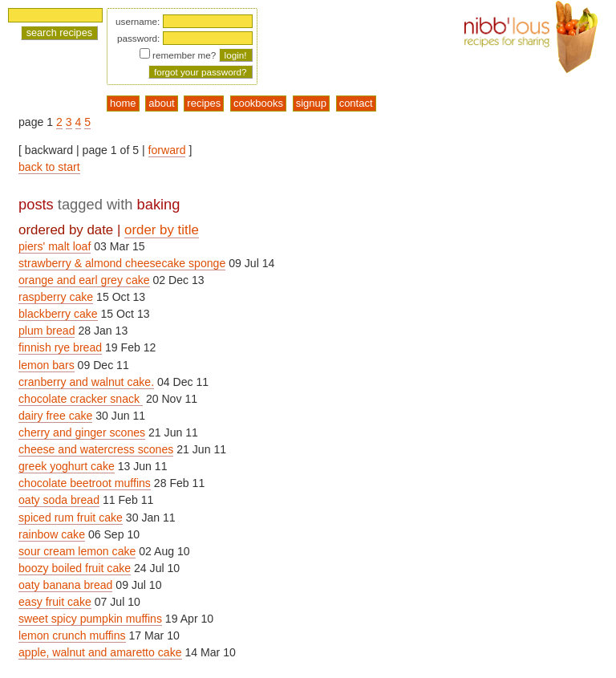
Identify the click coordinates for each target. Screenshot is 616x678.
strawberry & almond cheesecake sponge (122, 263)
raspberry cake (56, 297)
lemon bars (47, 365)
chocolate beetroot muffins (85, 483)
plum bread (47, 331)
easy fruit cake (55, 602)
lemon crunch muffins (72, 635)
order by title (162, 230)
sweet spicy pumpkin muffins (90, 619)
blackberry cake (58, 314)
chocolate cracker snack (81, 399)
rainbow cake (52, 534)
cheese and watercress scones (96, 449)
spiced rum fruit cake (71, 518)
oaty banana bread (65, 585)
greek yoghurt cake (67, 466)
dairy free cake (55, 416)
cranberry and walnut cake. (86, 382)
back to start (49, 167)
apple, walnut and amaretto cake (100, 652)
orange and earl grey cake (84, 280)
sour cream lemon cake (77, 551)
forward (167, 150)
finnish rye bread (60, 347)
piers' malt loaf (55, 246)
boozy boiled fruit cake (75, 568)
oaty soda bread (59, 500)
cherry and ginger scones (82, 432)
